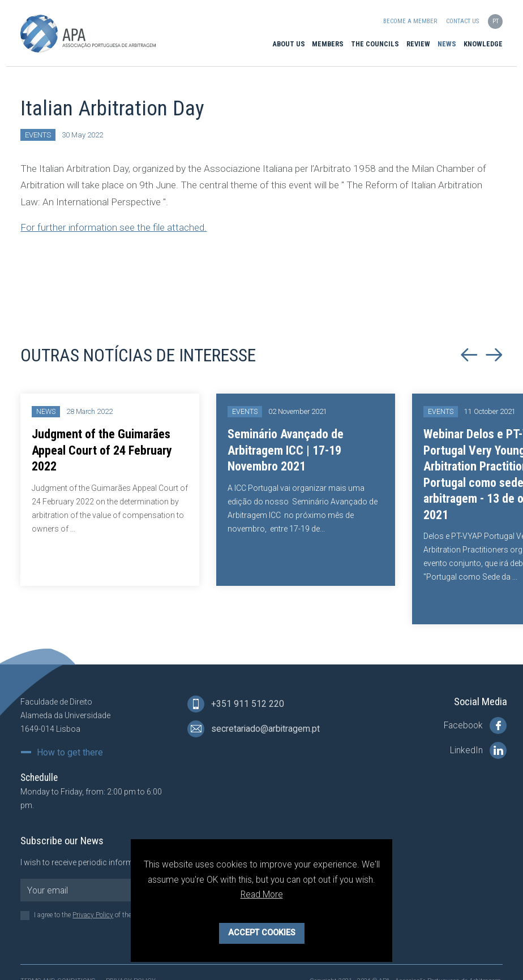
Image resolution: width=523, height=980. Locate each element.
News (447, 44)
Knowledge (483, 44)
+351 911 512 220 (236, 704)
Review (418, 44)
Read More (262, 894)
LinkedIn (478, 750)
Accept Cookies (262, 933)
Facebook (475, 726)
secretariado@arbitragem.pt (254, 729)
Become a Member (410, 21)
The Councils (375, 44)
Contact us (462, 21)
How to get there (70, 753)
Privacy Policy (93, 915)
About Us (289, 44)
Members (328, 44)
